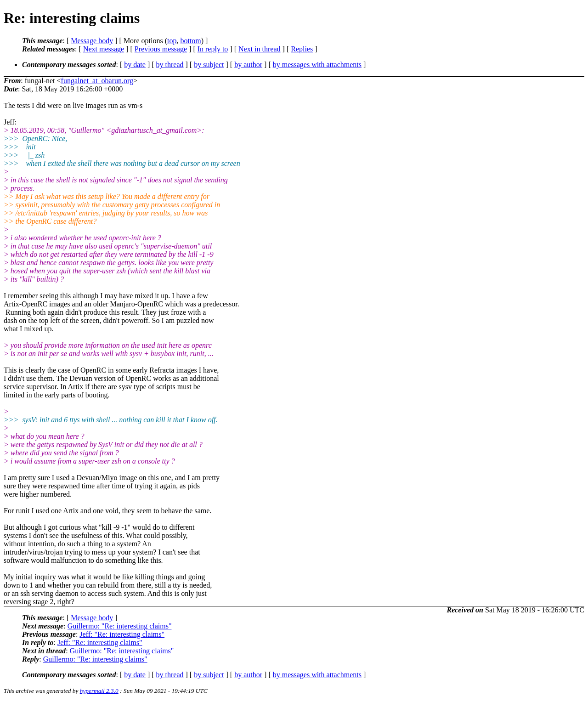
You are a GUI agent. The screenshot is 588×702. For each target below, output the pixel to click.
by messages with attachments (317, 65)
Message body (92, 41)
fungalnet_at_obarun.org (97, 81)
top (172, 41)
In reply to (213, 49)
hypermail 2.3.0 (99, 691)
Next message (104, 49)
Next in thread (260, 49)
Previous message (161, 49)
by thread (170, 65)
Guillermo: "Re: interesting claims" (120, 626)
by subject (209, 65)
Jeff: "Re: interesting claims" (122, 634)
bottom (190, 41)
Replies (302, 49)
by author (248, 65)
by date (135, 65)
